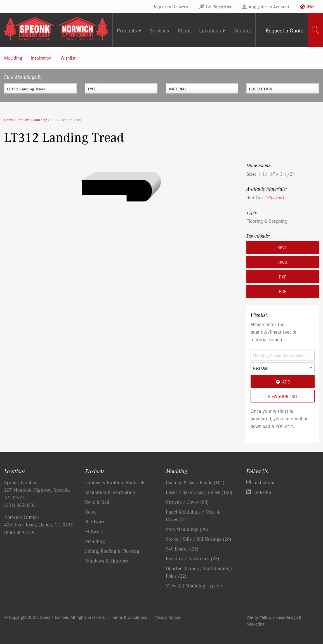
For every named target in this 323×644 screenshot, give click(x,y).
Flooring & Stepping (267, 221)
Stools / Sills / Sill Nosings (199, 539)
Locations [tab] (210, 30)
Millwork (95, 531)
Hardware (95, 521)
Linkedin (262, 492)
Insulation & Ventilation (110, 492)
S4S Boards (182, 549)
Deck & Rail (97, 502)
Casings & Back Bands (195, 482)
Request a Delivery (170, 6)
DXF (283, 277)
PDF (283, 291)
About (184, 30)
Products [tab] (127, 30)
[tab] (315, 30)
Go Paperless (218, 6)
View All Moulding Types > (194, 586)
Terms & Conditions (130, 617)
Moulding (13, 58)
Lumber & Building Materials (115, 482)
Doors (91, 512)
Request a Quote (285, 30)
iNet (311, 6)
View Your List (283, 396)
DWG (283, 262)
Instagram (264, 482)
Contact (242, 30)
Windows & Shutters (107, 561)
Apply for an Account (269, 6)
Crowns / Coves (187, 502)
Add (283, 382)
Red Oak (265, 197)
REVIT (283, 247)
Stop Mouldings (187, 529)
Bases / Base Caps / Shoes (199, 492)
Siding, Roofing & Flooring (112, 551)
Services (159, 30)
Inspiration (41, 58)
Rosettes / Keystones (193, 558)
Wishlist (68, 58)
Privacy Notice (167, 617)
